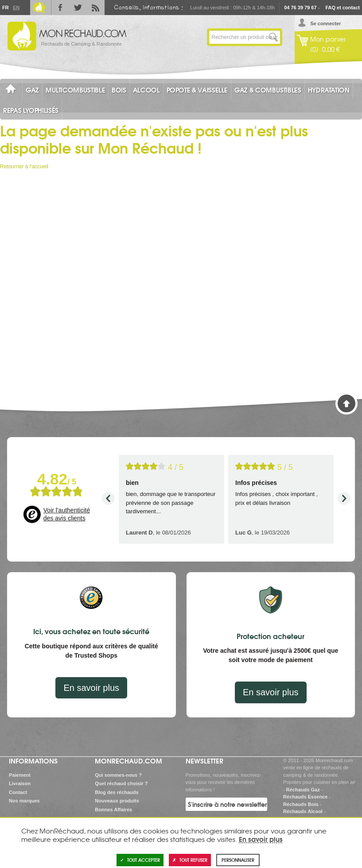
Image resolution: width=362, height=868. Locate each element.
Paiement (20, 775)
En (16, 8)
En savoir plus (91, 688)
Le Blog (39, 8)
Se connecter (325, 23)
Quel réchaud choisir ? (121, 783)
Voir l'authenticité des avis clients (67, 514)
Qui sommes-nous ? (118, 775)
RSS (96, 8)
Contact (18, 792)
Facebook (60, 8)
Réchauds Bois (301, 804)
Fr (5, 8)
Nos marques (24, 801)
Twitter (78, 8)
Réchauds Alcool (303, 811)
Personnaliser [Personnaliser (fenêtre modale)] (238, 860)
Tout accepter (140, 860)
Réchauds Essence (305, 797)
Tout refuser (190, 860)
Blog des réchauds (117, 792)
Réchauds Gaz (303, 790)
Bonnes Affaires (113, 810)
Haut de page (346, 403)
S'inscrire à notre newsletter (227, 804)
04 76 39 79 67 (300, 8)
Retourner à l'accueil (24, 167)
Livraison (20, 783)
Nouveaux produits (117, 801)
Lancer (273, 37)
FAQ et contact (343, 8)
